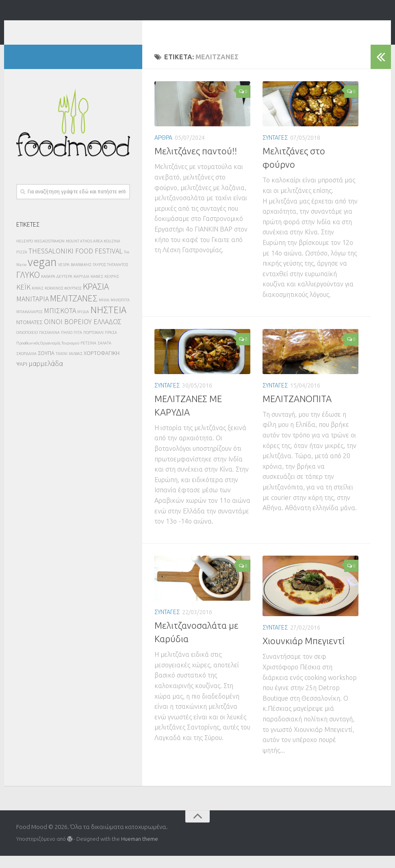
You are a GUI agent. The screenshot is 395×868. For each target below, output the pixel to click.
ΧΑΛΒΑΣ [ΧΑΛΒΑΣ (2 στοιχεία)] (76, 366)
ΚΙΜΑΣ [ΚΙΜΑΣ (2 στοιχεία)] (38, 300)
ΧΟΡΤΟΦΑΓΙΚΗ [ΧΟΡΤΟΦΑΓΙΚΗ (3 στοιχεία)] (102, 365)
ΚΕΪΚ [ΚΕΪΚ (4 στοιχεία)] (23, 299)
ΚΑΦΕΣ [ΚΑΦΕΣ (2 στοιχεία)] (97, 289)
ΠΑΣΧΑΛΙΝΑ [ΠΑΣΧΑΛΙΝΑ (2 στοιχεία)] (49, 345)
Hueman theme (140, 851)
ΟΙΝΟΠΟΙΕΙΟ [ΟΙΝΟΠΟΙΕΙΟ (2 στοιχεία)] (27, 345)
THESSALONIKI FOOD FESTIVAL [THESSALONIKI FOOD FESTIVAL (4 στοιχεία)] (76, 263)
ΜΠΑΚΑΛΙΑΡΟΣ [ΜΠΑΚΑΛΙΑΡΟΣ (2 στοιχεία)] (29, 324)
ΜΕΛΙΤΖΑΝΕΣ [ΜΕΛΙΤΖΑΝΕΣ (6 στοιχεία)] (74, 310)
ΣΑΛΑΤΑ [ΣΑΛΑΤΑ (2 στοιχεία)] (104, 355)
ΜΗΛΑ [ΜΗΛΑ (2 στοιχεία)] (104, 312)
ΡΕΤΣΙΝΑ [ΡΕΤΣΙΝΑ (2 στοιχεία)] (88, 355)
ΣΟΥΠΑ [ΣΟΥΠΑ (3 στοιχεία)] (46, 365)
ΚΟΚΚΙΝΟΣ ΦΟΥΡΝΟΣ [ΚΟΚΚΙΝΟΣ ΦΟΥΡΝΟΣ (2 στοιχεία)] (63, 300)
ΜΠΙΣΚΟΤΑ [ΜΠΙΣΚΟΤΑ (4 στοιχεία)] (60, 323)
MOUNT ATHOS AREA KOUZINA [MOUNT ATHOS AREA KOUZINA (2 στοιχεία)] (93, 253)
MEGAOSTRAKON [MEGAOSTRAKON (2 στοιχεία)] (49, 253)
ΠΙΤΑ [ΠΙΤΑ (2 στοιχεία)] (78, 345)
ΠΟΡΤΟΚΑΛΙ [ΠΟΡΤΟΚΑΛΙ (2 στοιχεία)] (93, 345)
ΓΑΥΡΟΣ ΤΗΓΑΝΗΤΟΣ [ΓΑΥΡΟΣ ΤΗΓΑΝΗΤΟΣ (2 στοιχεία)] (111, 277)
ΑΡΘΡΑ (163, 150)
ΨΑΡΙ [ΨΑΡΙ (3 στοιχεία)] (22, 376)
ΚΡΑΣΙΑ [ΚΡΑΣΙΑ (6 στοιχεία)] (96, 298)
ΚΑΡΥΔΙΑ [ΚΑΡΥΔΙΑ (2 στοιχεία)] (81, 289)
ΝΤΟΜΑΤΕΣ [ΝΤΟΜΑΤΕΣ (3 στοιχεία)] (29, 334)
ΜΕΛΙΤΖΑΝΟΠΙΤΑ (297, 411)
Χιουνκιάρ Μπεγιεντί (304, 653)
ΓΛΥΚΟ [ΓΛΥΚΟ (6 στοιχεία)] (28, 287)
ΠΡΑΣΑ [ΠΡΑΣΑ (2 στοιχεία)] (111, 345)
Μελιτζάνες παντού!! (196, 163)
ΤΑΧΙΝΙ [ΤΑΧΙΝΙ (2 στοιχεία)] (62, 366)
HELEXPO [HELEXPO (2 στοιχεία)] (25, 253)
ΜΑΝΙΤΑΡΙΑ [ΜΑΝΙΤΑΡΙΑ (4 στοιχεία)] (33, 311)
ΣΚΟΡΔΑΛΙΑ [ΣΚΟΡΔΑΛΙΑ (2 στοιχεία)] (26, 366)
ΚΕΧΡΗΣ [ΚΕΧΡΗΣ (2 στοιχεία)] (112, 289)
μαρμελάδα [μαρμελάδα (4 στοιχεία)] (46, 376)
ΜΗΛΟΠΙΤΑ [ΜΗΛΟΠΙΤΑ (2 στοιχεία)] (120, 312)
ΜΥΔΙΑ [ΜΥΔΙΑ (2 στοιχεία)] (83, 324)
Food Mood (61, 28)
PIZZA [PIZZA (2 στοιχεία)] (22, 264)
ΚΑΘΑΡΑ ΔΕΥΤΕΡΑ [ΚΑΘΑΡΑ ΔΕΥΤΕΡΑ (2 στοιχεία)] (57, 289)
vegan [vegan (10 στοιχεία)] (42, 274)
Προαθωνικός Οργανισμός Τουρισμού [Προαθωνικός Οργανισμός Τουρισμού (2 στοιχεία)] (48, 355)
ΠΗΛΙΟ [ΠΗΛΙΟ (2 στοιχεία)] (67, 345)
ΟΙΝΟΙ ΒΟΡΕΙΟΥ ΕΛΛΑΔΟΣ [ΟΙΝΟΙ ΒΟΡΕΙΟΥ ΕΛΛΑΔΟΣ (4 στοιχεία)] (83, 334)
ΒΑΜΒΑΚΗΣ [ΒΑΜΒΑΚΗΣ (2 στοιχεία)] (81, 277)
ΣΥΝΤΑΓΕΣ (275, 150)
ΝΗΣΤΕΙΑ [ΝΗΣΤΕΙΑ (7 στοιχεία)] (108, 322)
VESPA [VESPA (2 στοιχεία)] (64, 277)
